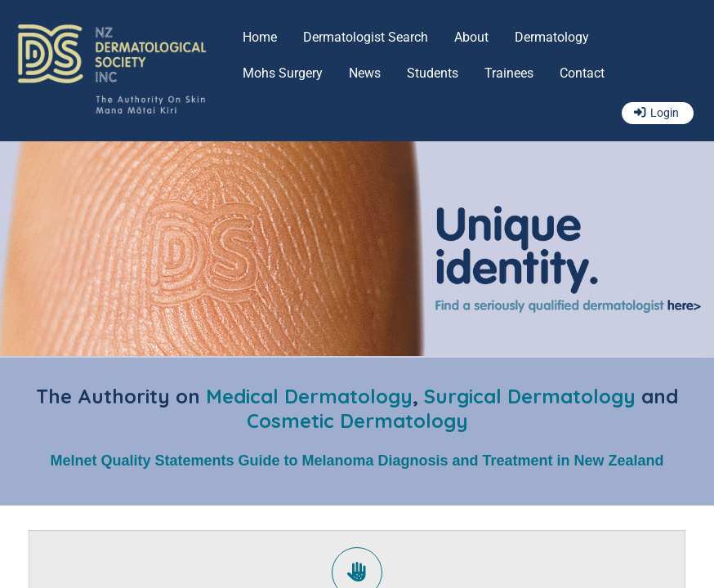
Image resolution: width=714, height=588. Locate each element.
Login (665, 113)
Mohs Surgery (283, 73)
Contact (582, 73)
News (365, 73)
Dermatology (552, 37)
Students (433, 73)
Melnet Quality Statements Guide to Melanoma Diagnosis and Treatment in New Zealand (357, 461)
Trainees (509, 73)
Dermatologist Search (366, 37)
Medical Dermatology (309, 396)
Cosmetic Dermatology (357, 421)
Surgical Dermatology (530, 396)
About (471, 37)
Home (260, 37)
